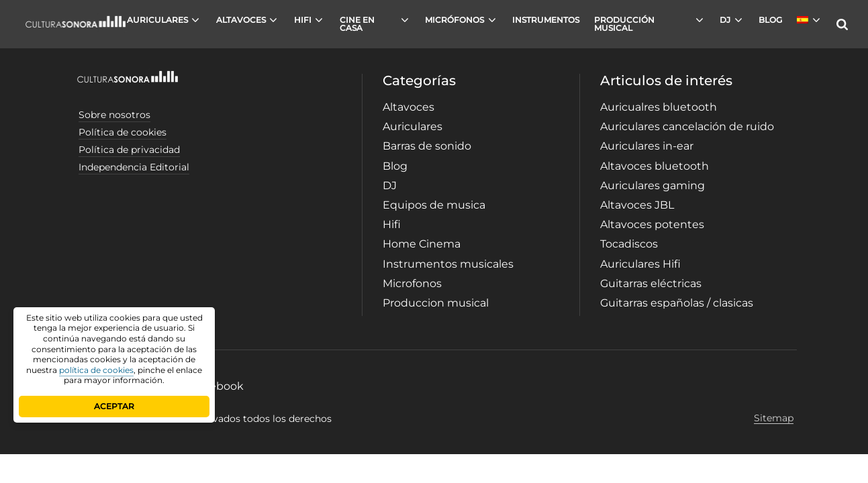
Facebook (217, 386)
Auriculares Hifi (640, 264)
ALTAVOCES (241, 20)
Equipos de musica (434, 205)
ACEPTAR (114, 406)
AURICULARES (157, 20)
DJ (725, 20)
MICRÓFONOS (454, 20)
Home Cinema (422, 244)
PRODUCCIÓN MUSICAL (624, 24)
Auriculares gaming (653, 185)
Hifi (392, 224)
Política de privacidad (129, 150)
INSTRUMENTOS (546, 20)
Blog (395, 166)
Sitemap (774, 418)
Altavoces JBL (637, 205)
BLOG (770, 20)
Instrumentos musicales (448, 264)
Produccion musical (436, 303)
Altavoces (408, 107)
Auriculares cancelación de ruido (687, 126)
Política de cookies (123, 132)
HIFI (303, 20)
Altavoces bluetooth (655, 166)
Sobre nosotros (114, 115)
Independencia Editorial (134, 167)
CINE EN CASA (357, 24)
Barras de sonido (427, 146)
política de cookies (96, 370)
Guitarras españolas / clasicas (677, 303)
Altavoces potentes (652, 224)
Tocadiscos (629, 244)
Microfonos (412, 283)
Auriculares (413, 126)
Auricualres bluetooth (659, 107)
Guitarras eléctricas (651, 283)
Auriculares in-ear (647, 146)
